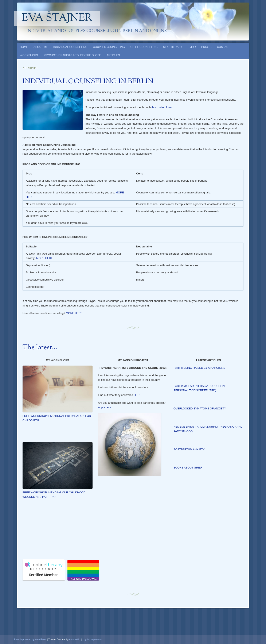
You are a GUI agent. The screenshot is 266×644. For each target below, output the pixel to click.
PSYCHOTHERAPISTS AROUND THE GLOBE (72, 55)
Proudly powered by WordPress (30, 639)
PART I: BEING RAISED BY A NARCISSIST (200, 368)
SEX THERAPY (173, 47)
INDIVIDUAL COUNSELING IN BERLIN (88, 82)
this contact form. (162, 107)
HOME (24, 47)
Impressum (97, 639)
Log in (86, 639)
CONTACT (223, 47)
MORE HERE (45, 258)
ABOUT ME (41, 47)
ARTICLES (113, 55)
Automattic (75, 639)
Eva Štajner (57, 18)
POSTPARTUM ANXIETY (189, 449)
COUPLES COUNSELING (109, 47)
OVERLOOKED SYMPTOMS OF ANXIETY (200, 408)
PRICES (206, 47)
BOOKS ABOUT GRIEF (188, 468)
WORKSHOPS (29, 55)
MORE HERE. (75, 313)
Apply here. (105, 407)
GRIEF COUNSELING (144, 47)
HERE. (138, 395)
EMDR (192, 47)
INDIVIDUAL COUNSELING (70, 47)
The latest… (40, 348)
